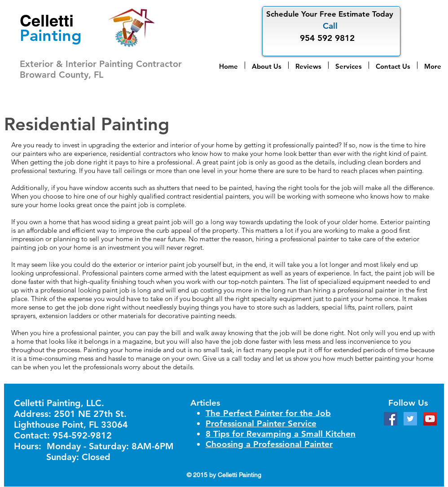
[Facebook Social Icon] (391, 419)
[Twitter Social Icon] (410, 419)
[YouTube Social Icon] (430, 419)
